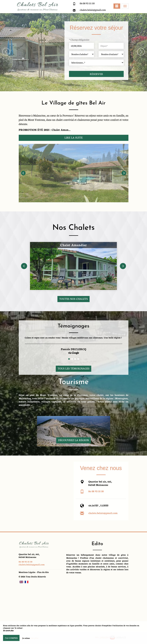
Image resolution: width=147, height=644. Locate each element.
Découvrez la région (73, 440)
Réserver (96, 74)
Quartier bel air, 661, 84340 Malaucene (29, 556)
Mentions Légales (27, 572)
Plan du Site (43, 572)
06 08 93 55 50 (96, 491)
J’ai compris (11, 638)
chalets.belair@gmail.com (93, 10)
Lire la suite (73, 137)
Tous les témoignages (73, 368)
